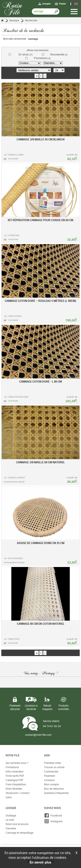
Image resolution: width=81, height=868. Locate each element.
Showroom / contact (17, 793)
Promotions (42, 58)
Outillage (11, 815)
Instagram (53, 821)
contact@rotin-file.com (38, 735)
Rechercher (31, 20)
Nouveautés (59, 54)
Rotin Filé (13, 755)
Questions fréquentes (56, 793)
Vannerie (11, 828)
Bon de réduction (54, 789)
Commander (51, 771)
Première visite (52, 763)
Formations (12, 767)
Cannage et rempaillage (19, 833)
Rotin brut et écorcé (17, 824)
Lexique (11, 808)
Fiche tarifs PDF (15, 776)
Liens (9, 797)
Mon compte (51, 784)
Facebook (53, 815)
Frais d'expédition (16, 784)
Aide (47, 755)
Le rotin (10, 820)
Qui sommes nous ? (17, 763)
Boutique (14, 20)
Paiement (50, 776)
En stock (26, 54)
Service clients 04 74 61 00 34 (52, 724)
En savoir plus (40, 862)
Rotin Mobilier (14, 789)
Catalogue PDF (14, 780)
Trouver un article (54, 767)
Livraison (49, 780)
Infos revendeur (15, 771)
